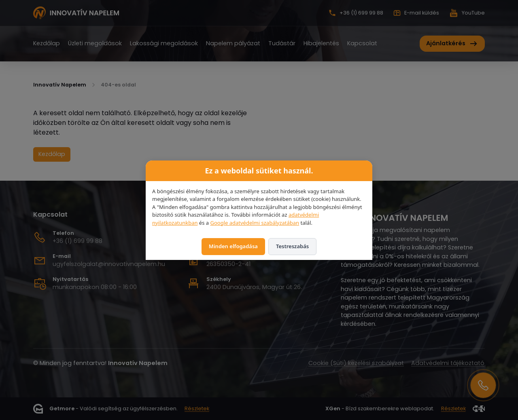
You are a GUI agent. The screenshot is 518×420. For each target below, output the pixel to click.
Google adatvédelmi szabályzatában (255, 223)
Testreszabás (292, 246)
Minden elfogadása (233, 246)
